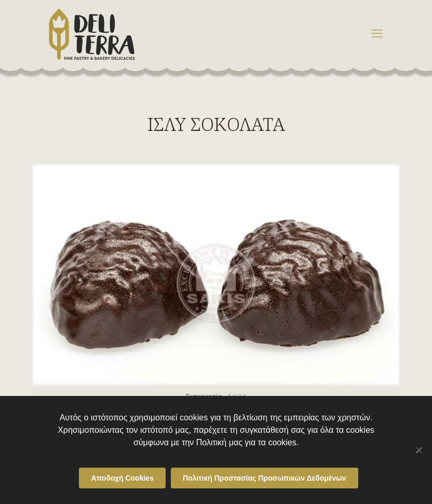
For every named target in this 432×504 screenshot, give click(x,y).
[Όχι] (419, 450)
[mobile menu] (377, 34)
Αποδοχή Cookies (122, 478)
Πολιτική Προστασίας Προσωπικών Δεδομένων (265, 478)
